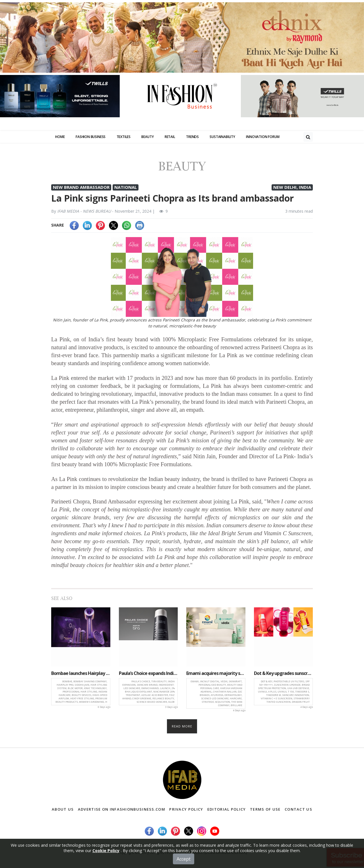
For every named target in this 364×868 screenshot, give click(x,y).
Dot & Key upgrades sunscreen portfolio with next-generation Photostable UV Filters (284, 673)
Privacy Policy (186, 809)
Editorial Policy (227, 809)
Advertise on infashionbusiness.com (122, 809)
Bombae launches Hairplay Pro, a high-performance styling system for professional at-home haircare (81, 673)
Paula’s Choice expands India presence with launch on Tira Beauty (148, 673)
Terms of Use (265, 809)
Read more (182, 726)
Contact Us (298, 809)
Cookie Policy (106, 851)
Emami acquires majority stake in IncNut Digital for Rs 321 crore (216, 673)
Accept (184, 859)
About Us (63, 809)
